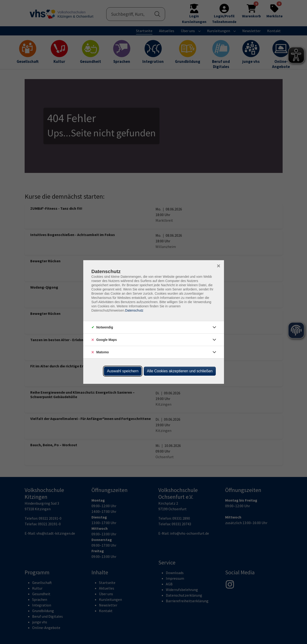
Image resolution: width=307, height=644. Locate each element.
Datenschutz (134, 310)
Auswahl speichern (123, 371)
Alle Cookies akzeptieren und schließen (180, 371)
